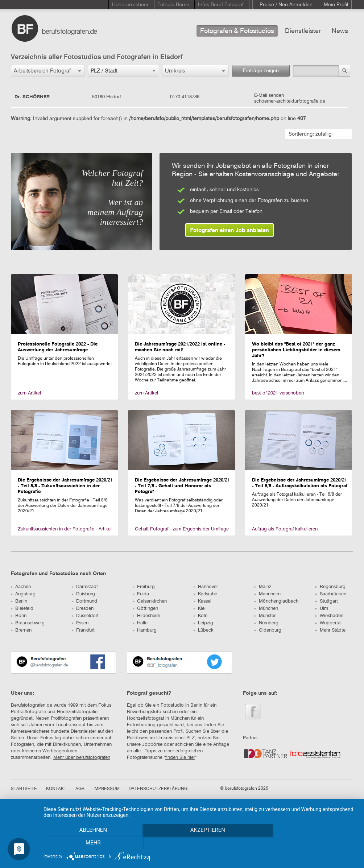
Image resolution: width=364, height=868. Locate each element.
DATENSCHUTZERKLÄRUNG (158, 789)
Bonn (19, 616)
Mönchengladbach (276, 601)
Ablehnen (90, 843)
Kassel (202, 601)
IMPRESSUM (107, 789)
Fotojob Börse (173, 5)
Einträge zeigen (261, 71)
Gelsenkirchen (150, 601)
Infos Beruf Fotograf (221, 5)
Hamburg (145, 630)
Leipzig (203, 623)
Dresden (83, 609)
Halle (140, 623)
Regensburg (330, 587)
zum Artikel (29, 393)
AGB (80, 789)
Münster (265, 616)
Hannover (206, 587)
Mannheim (268, 594)
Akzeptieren (200, 843)
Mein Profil (336, 5)
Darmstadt (85, 587)
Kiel (200, 609)
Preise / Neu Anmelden (286, 5)
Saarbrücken (331, 594)
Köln (200, 616)
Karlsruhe (205, 594)
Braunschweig (28, 623)
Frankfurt (83, 630)
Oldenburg (268, 630)
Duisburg (83, 594)
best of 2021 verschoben (278, 393)
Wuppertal (328, 623)
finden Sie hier (180, 758)
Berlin (19, 601)
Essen (80, 623)
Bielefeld (22, 609)
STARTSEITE (24, 789)
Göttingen (145, 609)
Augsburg (23, 594)
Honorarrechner (130, 5)
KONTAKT (56, 789)
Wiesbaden (329, 616)
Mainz (263, 587)
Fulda (141, 594)
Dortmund (84, 601)
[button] (48, 71)
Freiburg (144, 587)
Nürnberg (266, 623)
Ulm (322, 609)
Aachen (21, 587)
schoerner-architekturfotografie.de (290, 101)
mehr (310, 843)
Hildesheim (146, 616)
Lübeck (204, 630)
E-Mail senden (269, 96)
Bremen (21, 630)
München (266, 609)
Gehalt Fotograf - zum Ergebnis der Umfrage (182, 529)
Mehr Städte (330, 630)
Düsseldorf (85, 616)
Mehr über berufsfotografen (82, 758)
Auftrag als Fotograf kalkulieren (285, 529)
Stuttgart (327, 601)
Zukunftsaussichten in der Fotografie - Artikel (65, 529)
